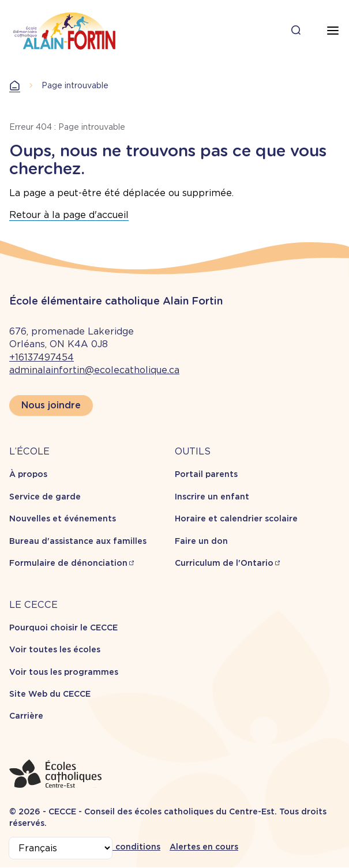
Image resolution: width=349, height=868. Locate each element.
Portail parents (206, 474)
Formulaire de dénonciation (68, 563)
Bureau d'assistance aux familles (78, 541)
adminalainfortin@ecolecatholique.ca (94, 370)
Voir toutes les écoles (55, 649)
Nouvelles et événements (63, 518)
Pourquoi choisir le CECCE (63, 627)
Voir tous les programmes (64, 672)
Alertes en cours (204, 847)
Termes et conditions (116, 847)
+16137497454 (42, 357)
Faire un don (201, 541)
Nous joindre (51, 405)
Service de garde (45, 497)
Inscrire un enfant (212, 497)
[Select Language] (61, 848)
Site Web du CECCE (50, 694)
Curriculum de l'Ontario (224, 563)
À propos (28, 474)
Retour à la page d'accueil (69, 215)
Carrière (26, 716)
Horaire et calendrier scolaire (236, 518)
